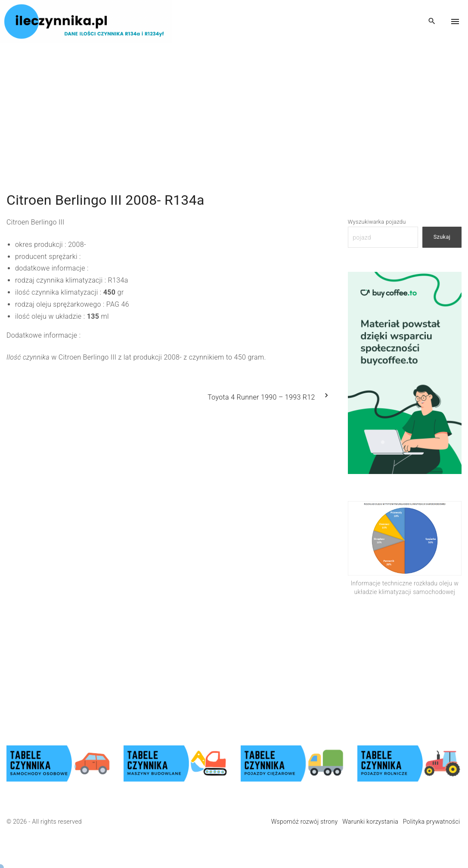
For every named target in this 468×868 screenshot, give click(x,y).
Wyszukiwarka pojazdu (377, 222)
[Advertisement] (234, 103)
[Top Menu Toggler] (455, 22)
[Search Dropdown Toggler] (432, 22)
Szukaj (442, 237)
